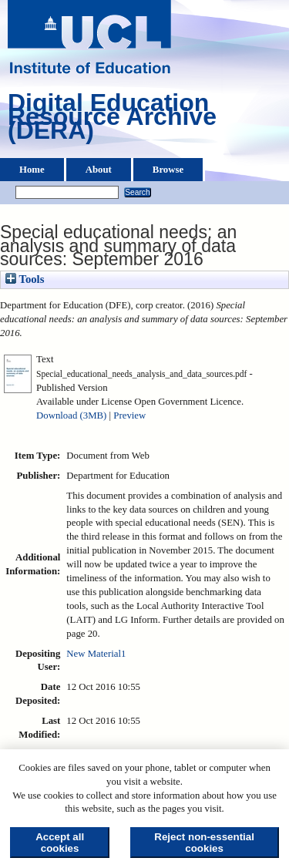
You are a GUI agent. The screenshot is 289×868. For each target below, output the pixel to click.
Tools (25, 279)
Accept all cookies (60, 843)
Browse (168, 170)
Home (32, 170)
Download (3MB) (71, 415)
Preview (129, 415)
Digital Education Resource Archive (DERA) (112, 120)
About (99, 170)
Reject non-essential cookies (204, 843)
